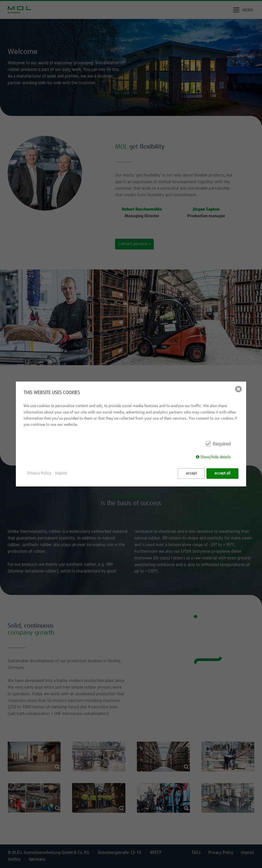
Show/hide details (216, 457)
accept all (222, 473)
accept (191, 473)
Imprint (61, 473)
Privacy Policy (39, 473)
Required (222, 444)
